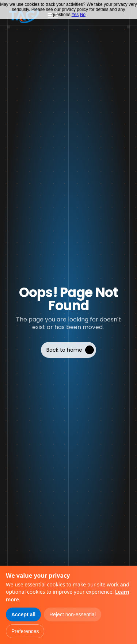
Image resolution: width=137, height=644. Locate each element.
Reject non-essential (73, 614)
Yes (75, 15)
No (83, 15)
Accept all (23, 614)
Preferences (25, 631)
